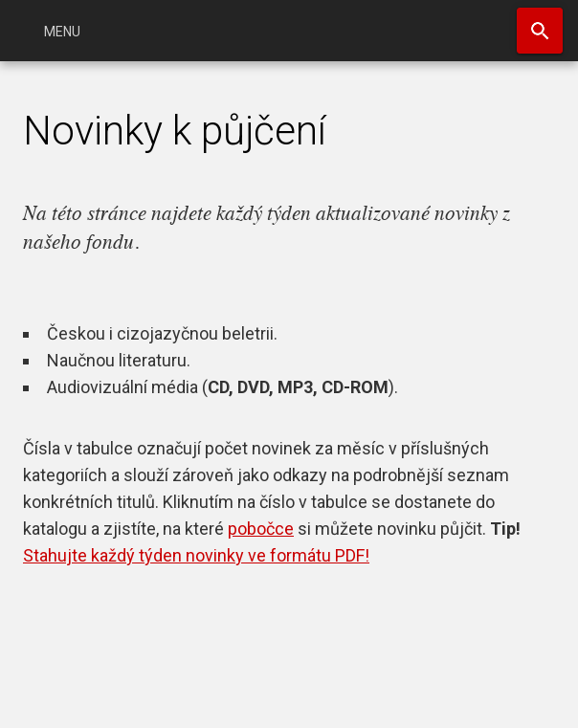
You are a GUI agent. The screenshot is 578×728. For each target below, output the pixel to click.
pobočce (261, 529)
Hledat (540, 31)
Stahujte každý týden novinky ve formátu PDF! (196, 555)
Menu (62, 32)
